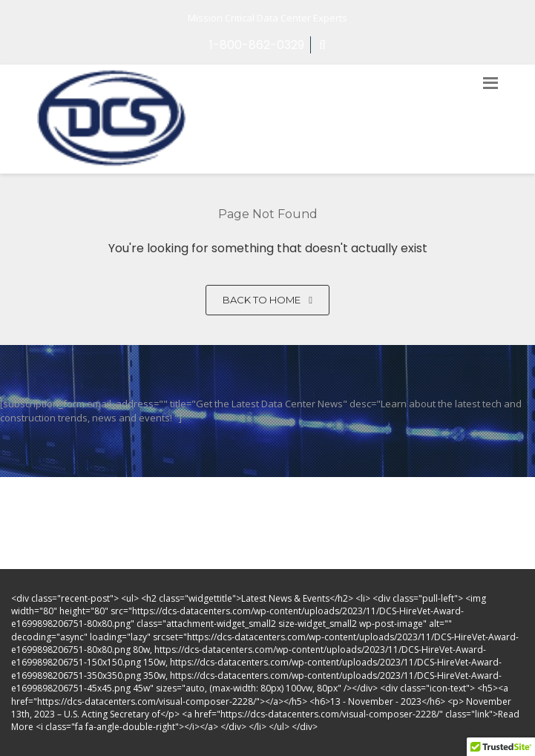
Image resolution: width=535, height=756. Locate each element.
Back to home (267, 300)
